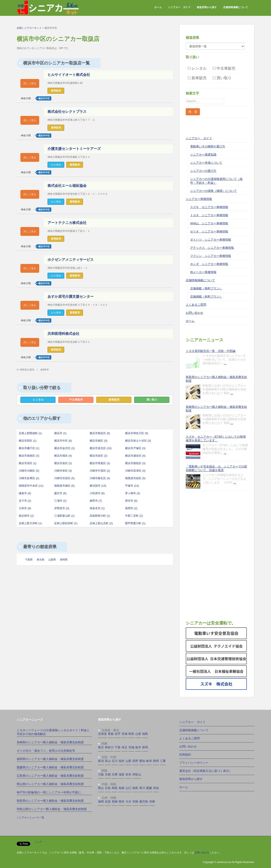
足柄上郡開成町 (30, 433)
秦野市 (96, 501)
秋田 (131, 734)
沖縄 (152, 801)
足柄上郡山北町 (101, 523)
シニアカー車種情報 (199, 199)
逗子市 (25, 501)
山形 (138, 734)
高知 (156, 788)
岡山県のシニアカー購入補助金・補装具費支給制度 (50, 784)
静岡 (156, 761)
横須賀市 (98, 486)
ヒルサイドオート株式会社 (69, 75)
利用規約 (185, 755)
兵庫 (115, 774)
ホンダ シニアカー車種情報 (209, 264)
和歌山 (137, 774)
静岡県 (64, 560)
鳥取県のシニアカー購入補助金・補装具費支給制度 (216, 379)
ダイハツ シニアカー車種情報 (211, 240)
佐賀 (108, 801)
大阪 (101, 774)
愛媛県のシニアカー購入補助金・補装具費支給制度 (50, 767)
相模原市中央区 (31, 486)
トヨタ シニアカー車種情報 (209, 215)
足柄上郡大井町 (30, 523)
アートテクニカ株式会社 (67, 223)
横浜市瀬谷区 (135, 456)
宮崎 (135, 801)
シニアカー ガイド (179, 7)
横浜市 (60, 433)
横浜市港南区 (29, 456)
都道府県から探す (207, 7)
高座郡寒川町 (100, 516)
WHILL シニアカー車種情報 (209, 223)
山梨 (128, 761)
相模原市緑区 (135, 478)
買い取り (152, 400)
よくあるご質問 (196, 305)
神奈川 (109, 747)
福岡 (101, 801)
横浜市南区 (98, 441)
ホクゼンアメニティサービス (71, 260)
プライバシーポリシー (194, 763)
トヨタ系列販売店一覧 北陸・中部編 (211, 351)
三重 (163, 761)
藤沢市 (60, 493)
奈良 (128, 774)
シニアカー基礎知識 (203, 155)
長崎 (115, 801)
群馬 (145, 747)
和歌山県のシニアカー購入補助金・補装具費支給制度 (52, 809)
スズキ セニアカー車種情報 (209, 207)
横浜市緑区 (98, 456)
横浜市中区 (44, 98)
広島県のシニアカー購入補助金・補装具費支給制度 (50, 776)
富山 (108, 761)
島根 (122, 788)
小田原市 (97, 493)
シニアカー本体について (206, 163)
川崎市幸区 (63, 471)
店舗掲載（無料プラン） (206, 288)
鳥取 (115, 788)
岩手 (118, 734)
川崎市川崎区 (29, 471)
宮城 (124, 734)
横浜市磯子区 (29, 448)
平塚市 (132, 486)
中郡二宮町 (134, 516)
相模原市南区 (64, 486)
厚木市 (131, 501)
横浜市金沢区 (64, 448)
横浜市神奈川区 (137, 433)
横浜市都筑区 (135, 463)
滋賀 (122, 774)
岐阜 (149, 761)
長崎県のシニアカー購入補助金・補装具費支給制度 (216, 409)
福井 (122, 761)
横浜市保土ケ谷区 (138, 441)
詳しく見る (30, 83)
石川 (115, 761)
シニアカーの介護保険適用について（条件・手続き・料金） (216, 181)
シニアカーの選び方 (203, 171)
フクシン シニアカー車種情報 (211, 256)
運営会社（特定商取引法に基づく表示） (206, 771)
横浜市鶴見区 (100, 433)
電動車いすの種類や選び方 (208, 146)
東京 (101, 747)
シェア (38, 842)
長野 (135, 761)
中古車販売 (76, 400)
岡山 (101, 788)
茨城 (131, 747)
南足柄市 (26, 516)
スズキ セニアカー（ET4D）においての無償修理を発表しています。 (216, 438)
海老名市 (97, 508)
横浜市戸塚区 (135, 448)
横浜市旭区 (63, 456)
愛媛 (149, 788)
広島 (108, 788)
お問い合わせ (194, 313)
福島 (145, 734)
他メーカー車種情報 (203, 272)
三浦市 (60, 501)
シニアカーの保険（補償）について (213, 191)
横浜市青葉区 (100, 463)
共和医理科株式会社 (63, 334)
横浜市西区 (28, 441)
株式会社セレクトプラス (67, 112)
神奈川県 (26, 98)
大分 (128, 801)
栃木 (138, 747)
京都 (108, 774)
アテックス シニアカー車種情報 (212, 248)
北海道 (102, 734)
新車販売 (114, 400)
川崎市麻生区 (100, 478)
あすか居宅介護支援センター (71, 297)
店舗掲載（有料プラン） (206, 296)
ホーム (158, 7)
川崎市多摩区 (29, 478)
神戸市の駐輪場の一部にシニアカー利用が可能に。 (50, 792)
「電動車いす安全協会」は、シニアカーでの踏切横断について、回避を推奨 (216, 468)
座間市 (131, 508)
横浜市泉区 (63, 463)
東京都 (40, 560)
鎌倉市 (25, 493)
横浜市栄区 (28, 463)
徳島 (135, 788)
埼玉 (124, 747)
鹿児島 (144, 801)
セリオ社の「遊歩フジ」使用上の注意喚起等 (46, 751)
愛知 (142, 761)
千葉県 (29, 560)
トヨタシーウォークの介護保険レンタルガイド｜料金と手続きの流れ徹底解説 (53, 732)
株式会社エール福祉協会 (67, 186)
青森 (111, 734)
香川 (142, 788)
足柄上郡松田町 (66, 523)
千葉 (118, 747)
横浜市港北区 (101, 448)
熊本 (122, 801)
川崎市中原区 (100, 471)
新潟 (101, 761)
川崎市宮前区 (64, 478)
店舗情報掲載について (236, 7)
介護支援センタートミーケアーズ (74, 149)
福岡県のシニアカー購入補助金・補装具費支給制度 (50, 759)
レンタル (38, 400)
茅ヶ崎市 (133, 493)
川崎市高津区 (135, 471)
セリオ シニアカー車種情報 (209, 231)
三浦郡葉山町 (64, 516)
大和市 (25, 508)
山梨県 (52, 560)
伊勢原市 (62, 508)
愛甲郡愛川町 (135, 523)
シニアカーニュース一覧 (30, 818)
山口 (128, 788)
